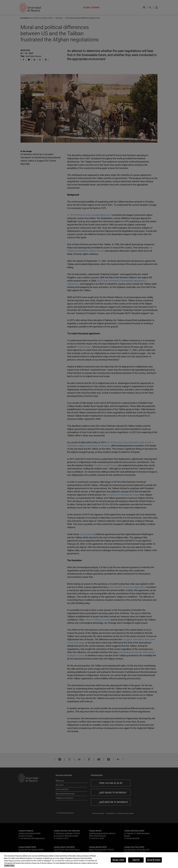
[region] (89, 860)
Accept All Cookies (154, 860)
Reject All (136, 860)
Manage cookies (118, 860)
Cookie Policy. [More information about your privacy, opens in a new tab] (9, 865)
